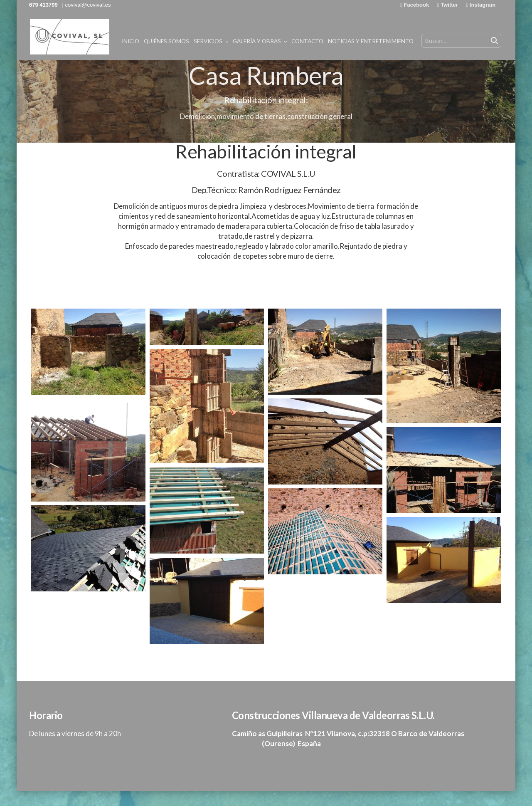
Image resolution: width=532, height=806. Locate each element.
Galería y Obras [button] (337, 41)
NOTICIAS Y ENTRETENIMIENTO (448, 41)
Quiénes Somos (243, 41)
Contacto (384, 41)
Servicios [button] (288, 41)
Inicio (207, 41)
